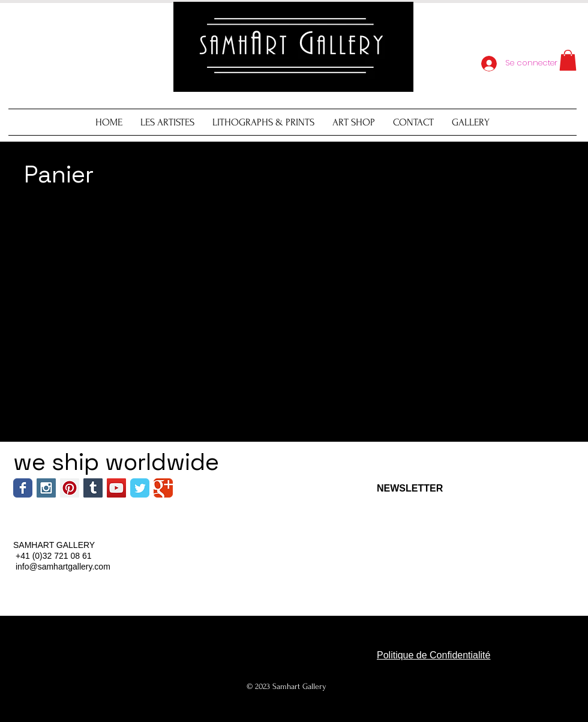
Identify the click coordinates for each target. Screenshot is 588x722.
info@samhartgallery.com (63, 567)
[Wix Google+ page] (163, 488)
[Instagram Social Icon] (46, 488)
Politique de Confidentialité (433, 655)
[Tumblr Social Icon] (93, 488)
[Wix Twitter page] (140, 488)
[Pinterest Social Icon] (70, 488)
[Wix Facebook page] (23, 488)
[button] (568, 60)
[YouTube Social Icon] (116, 488)
